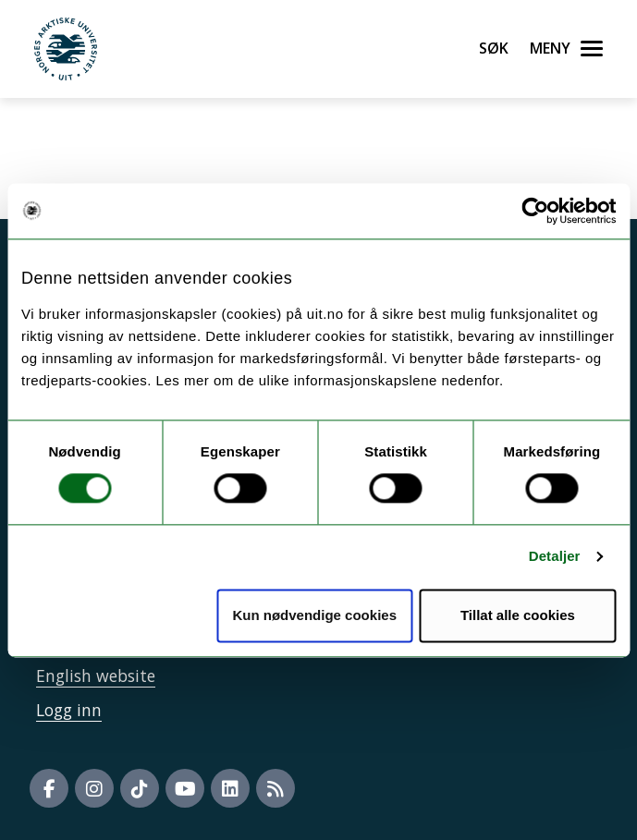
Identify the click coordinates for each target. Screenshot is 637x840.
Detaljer (555, 557)
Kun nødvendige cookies (314, 615)
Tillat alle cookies (518, 615)
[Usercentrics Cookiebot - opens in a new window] (535, 211)
